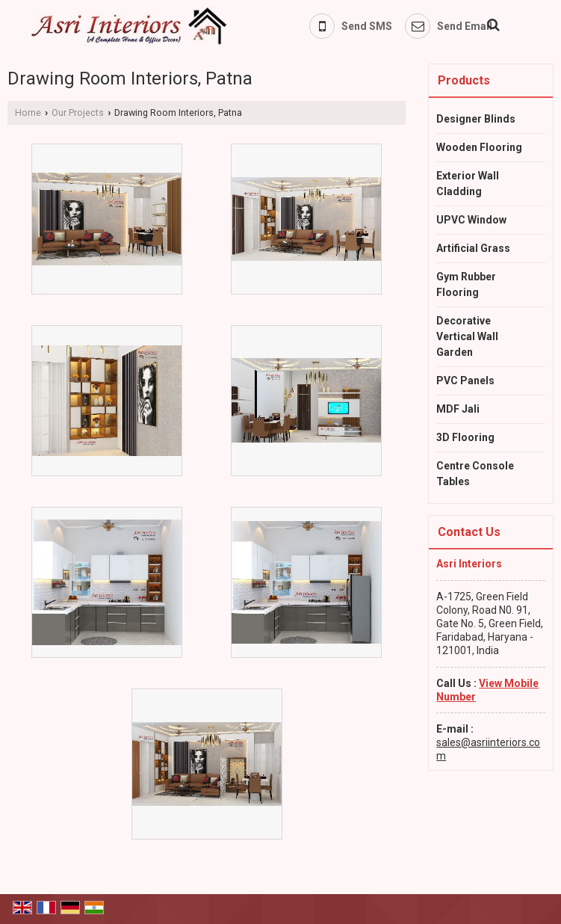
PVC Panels (465, 381)
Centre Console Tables (475, 474)
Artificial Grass (473, 248)
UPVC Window (471, 220)
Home (28, 113)
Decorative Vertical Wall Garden (467, 336)
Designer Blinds (476, 119)
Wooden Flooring (479, 147)
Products (464, 80)
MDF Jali (458, 409)
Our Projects (78, 113)
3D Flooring (465, 437)
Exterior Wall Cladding (468, 184)
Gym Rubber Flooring (466, 284)
